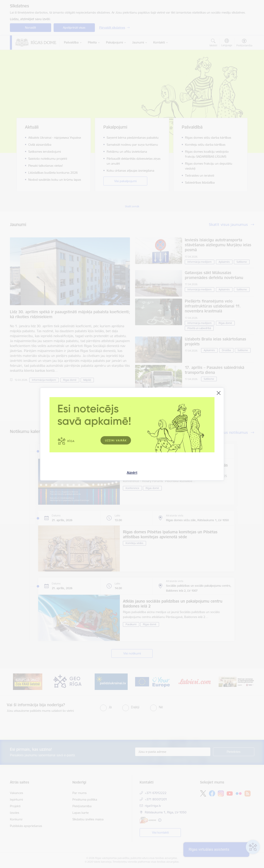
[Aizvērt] (219, 393)
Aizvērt (132, 473)
